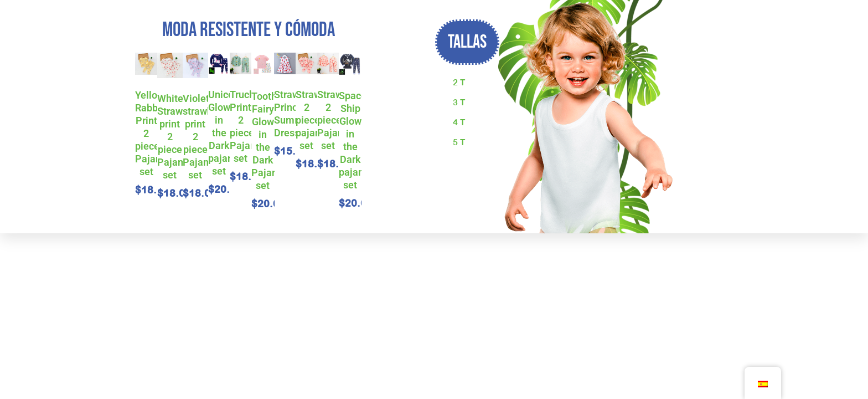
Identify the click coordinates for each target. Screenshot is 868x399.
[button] (467, 42)
